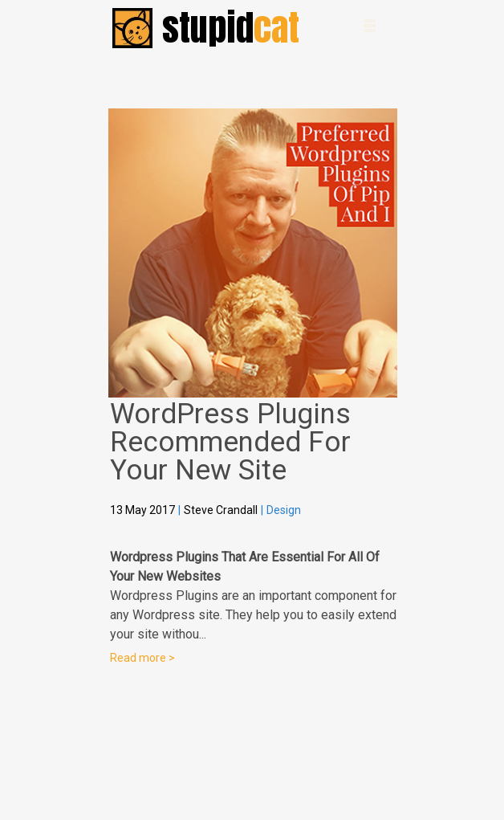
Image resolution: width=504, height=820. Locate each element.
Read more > (142, 658)
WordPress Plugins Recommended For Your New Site (230, 442)
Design (284, 510)
